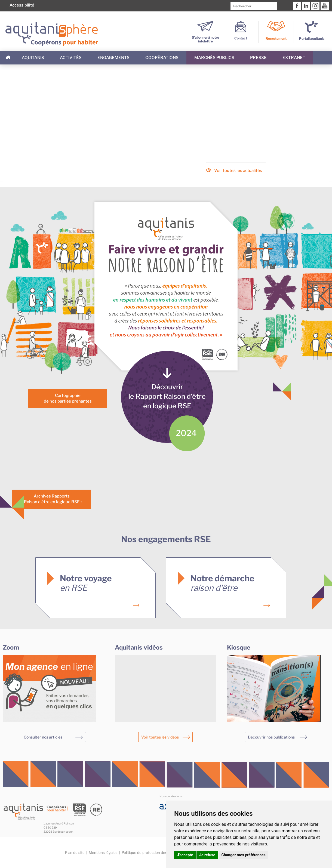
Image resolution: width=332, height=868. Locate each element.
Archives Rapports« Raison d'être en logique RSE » (52, 499)
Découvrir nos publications (271, 737)
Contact (241, 36)
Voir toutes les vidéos (160, 737)
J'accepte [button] (185, 855)
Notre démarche (222, 583)
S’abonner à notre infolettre (205, 37)
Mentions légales (103, 852)
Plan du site (75, 852)
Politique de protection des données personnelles (164, 852)
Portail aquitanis (312, 38)
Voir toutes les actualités (238, 171)
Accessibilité (22, 5)
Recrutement (276, 38)
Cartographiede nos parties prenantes (68, 398)
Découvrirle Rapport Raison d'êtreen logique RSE (167, 396)
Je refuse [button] (207, 855)
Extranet (294, 58)
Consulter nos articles (43, 737)
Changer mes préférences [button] (244, 855)
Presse (258, 58)
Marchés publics (214, 58)
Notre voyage (86, 583)
